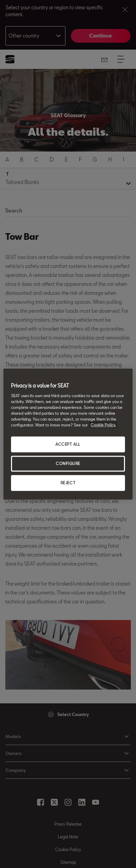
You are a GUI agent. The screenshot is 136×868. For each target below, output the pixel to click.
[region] (68, 434)
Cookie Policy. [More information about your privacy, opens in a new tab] (103, 425)
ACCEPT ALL (68, 444)
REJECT (68, 483)
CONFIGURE (68, 463)
